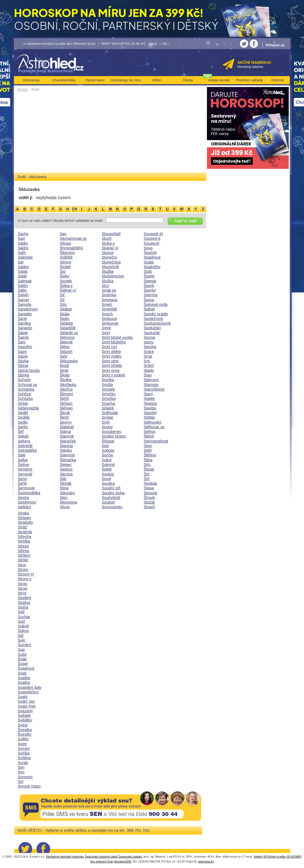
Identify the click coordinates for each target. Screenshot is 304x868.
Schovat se (27, 385)
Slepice (66, 469)
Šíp (63, 271)
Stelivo (150, 432)
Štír (147, 474)
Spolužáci (152, 328)
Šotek (107, 469)
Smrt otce (110, 361)
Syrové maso (29, 786)
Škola (65, 375)
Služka (108, 281)
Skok (64, 370)
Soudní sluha (113, 493)
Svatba (24, 678)
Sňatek (108, 408)
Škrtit (64, 417)
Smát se (109, 290)
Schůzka (25, 399)
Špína (149, 300)
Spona (149, 337)
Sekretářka (27, 450)
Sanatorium (28, 309)
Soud (106, 479)
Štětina (150, 455)
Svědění (25, 720)
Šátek (23, 333)
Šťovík (149, 498)
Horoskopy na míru (126, 80)
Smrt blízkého (114, 342)
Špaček (150, 253)
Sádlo (23, 243)
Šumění (25, 645)
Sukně (23, 626)
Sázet (23, 356)
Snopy (107, 427)
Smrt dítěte (111, 352)
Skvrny (66, 422)
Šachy (23, 234)
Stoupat (151, 493)
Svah (22, 673)
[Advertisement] (110, 134)
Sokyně (108, 465)
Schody (24, 380)
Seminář (25, 474)
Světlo (23, 739)
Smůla (107, 385)
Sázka (23, 361)
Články (188, 80)
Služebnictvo (113, 276)
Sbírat (23, 366)
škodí (64, 366)
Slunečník (110, 267)
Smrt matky (112, 356)
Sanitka (24, 323)
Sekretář (25, 446)
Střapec (25, 518)
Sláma (65, 432)
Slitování (67, 493)
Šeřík (22, 483)
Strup (22, 588)
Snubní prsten (114, 436)
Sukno (23, 631)
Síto (63, 304)
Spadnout (152, 257)
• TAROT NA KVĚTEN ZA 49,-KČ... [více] (127, 44)
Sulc (22, 640)
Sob (105, 446)
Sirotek (66, 281)
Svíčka (24, 753)
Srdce (149, 352)
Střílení (24, 555)
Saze (22, 352)
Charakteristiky (64, 80)
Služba (108, 271)
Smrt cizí (109, 347)
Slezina (66, 474)
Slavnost (67, 455)
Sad (21, 238)
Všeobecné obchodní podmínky (65, 857)
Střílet (23, 560)
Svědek (24, 716)
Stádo (149, 370)
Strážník (25, 532)
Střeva (23, 551)
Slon (64, 498)
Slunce (108, 253)
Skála (65, 314)
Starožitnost (154, 389)
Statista (150, 403)
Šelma (23, 465)
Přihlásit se (275, 45)
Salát (22, 276)
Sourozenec (112, 507)
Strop (22, 584)
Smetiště (109, 309)
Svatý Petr (27, 706)
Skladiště (68, 328)
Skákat (66, 309)
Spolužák (152, 333)
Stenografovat (156, 441)
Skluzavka (69, 361)
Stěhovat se (154, 427)
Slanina (66, 446)
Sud (21, 621)
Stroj (22, 565)
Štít (147, 479)
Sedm (23, 427)
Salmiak (25, 281)
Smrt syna (111, 370)
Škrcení (66, 394)
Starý (148, 394)
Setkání (24, 507)
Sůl (21, 636)
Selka (23, 460)
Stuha (23, 607)
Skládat (66, 323)
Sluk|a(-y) (110, 248)
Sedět (23, 413)
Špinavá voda (156, 304)
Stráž (22, 527)
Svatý (23, 697)
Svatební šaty (30, 687)
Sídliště (66, 257)
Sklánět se (69, 333)
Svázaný (25, 711)
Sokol (107, 460)
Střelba (24, 541)
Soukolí (108, 502)
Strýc (22, 593)
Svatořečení (28, 692)
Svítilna (24, 758)
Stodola (150, 483)
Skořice (66, 389)
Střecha (25, 537)
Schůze (24, 394)
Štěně (149, 436)
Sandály (25, 314)
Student (25, 598)
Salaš (23, 271)
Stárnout (151, 380)
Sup (21, 649)
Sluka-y (108, 243)
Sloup (65, 507)
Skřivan (66, 408)
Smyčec (109, 394)
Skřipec (66, 403)
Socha (107, 455)
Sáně (22, 319)
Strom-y (25, 579)
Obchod (278, 80)
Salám (23, 267)
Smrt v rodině (113, 375)
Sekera (24, 441)
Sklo (64, 356)
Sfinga (65, 243)
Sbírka (23, 375)
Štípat (149, 469)
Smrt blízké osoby (117, 337)
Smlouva (109, 319)
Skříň (64, 399)
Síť (62, 295)
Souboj (108, 474)
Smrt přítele (112, 366)
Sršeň (149, 366)
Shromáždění (71, 248)
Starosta (151, 385)
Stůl (21, 612)
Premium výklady (250, 80)
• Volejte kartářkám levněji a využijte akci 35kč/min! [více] (55, 44)
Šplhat (149, 309)
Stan (148, 375)
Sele (22, 455)
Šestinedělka (29, 493)
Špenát (150, 281)
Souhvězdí (111, 498)
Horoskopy (31, 80)
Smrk (106, 328)
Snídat (107, 417)
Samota (25, 304)
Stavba (150, 408)
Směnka (109, 295)
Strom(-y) (26, 574)
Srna (148, 356)
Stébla (149, 417)
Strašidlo (25, 522)
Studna (24, 603)
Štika (148, 460)
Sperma (151, 295)
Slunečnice (111, 262)
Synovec (25, 777)
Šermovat (26, 488)
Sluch (107, 238)
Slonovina (68, 502)
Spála (149, 262)
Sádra (23, 248)
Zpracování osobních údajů (101, 857)
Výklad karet (95, 80)
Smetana (110, 300)
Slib (63, 479)
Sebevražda (28, 408)
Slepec (66, 465)
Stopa (149, 488)
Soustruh (152, 243)
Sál (21, 262)
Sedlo (23, 422)
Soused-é (152, 238)
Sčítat (23, 403)
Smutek (108, 389)
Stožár (149, 502)
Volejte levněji (219, 80)
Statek (149, 399)
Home (22, 89)
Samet (23, 300)
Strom (23, 570)
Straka (23, 513)
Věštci (157, 80)
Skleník (66, 342)
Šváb (22, 659)
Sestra (23, 498)
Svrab (23, 763)
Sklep (65, 347)
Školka (66, 380)
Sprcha (150, 347)
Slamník (67, 436)
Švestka (25, 730)
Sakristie (25, 257)
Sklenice (67, 337)
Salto (22, 290)
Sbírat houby (29, 370)
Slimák (66, 483)
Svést (23, 725)
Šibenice (67, 253)
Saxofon (25, 347)
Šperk (149, 286)
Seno (22, 479)
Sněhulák (110, 413)
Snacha (108, 403)
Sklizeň (66, 352)
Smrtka (108, 380)
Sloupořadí (111, 234)
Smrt (106, 333)
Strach (149, 507)
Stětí (148, 450)
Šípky (65, 276)
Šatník (23, 337)
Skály (64, 319)
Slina (64, 488)
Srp (147, 361)
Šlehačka (68, 460)
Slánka (66, 450)
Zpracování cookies (130, 857)
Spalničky (152, 267)
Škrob (65, 413)
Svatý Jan (26, 701)
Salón (23, 286)
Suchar (24, 617)
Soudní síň (111, 488)
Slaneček (68, 441)
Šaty (22, 342)
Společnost (153, 319)
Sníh (106, 422)
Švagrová (26, 668)
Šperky (150, 290)
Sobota (108, 450)
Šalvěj (23, 295)
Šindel (65, 267)
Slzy (105, 286)
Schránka (26, 389)
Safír (22, 253)
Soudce (108, 483)
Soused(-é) (153, 234)
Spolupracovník (157, 323)
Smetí (107, 304)
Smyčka (109, 399)
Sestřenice (27, 502)
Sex (63, 234)
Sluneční (109, 257)
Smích (107, 314)
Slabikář (67, 427)
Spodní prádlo (156, 314)
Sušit (22, 654)
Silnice (65, 262)
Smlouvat (110, 323)
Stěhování (153, 422)
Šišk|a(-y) (68, 290)
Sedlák (24, 417)
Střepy (23, 546)
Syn (21, 767)
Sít (62, 300)
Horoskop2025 (123, 862)
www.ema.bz (206, 862)
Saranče (25, 328)
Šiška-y (66, 286)
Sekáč (23, 436)
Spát (148, 271)
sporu (149, 342)
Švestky (25, 734)
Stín (147, 465)
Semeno (25, 469)
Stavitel (150, 413)
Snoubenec (112, 432)
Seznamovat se (73, 238)
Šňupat (108, 441)
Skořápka (68, 385)
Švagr (23, 664)
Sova (148, 248)
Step (148, 446)
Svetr (22, 744)
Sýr (21, 782)
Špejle (149, 276)
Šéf (21, 432)
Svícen (24, 749)
